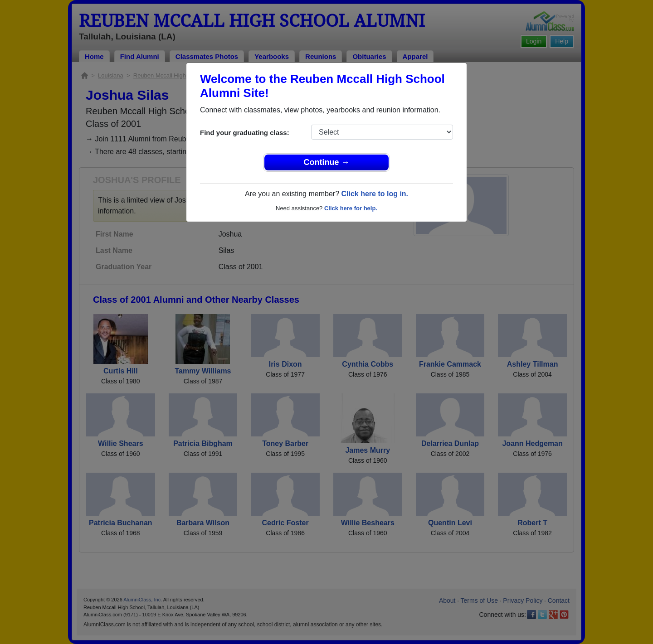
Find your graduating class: (245, 133)
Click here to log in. (375, 194)
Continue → (327, 162)
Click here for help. (351, 208)
